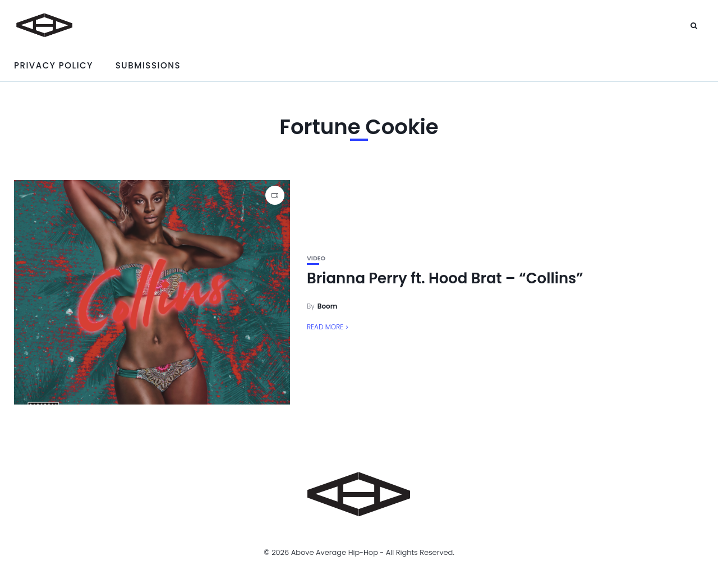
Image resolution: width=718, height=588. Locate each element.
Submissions (148, 65)
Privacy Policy (54, 65)
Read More (325, 327)
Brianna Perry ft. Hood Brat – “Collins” (445, 278)
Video (316, 258)
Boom (328, 306)
